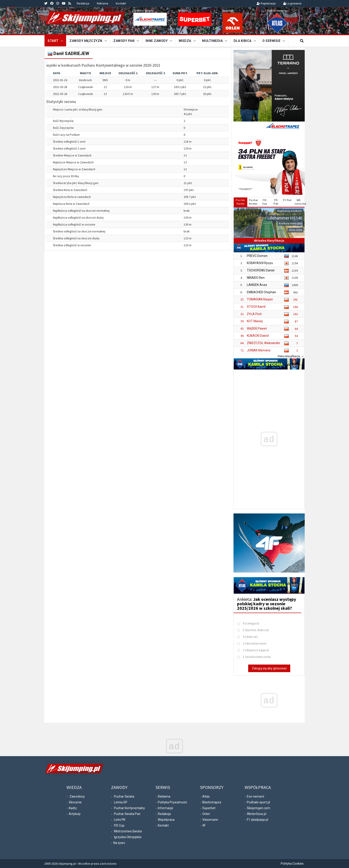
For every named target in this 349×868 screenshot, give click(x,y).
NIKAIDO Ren (256, 278)
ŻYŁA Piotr (254, 314)
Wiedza (185, 41)
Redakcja (83, 3)
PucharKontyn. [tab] (254, 202)
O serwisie (271, 41)
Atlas (206, 796)
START (53, 41)
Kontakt (121, 3)
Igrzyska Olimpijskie (128, 837)
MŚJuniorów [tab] (299, 202)
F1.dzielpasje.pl (258, 820)
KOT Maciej (255, 321)
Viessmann (210, 820)
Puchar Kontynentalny (129, 808)
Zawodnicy (77, 796)
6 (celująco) (251, 623)
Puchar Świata (124, 796)
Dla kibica (243, 41)
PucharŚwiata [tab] (240, 202)
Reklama (102, 3)
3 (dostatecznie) (255, 643)
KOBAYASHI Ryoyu (260, 263)
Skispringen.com (259, 808)
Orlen (206, 814)
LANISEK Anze (257, 285)
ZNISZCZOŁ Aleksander (264, 343)
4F (204, 825)
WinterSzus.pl (257, 814)
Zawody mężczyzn (86, 41)
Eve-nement (256, 796)
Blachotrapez (212, 802)
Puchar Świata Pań (127, 814)
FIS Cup (119, 825)
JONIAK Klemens (259, 350)
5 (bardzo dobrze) (256, 630)
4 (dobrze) (250, 637)
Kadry (73, 808)
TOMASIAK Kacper (260, 299)
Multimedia (212, 41)
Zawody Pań (124, 41)
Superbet (209, 808)
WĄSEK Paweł (257, 328)
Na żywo (119, 843)
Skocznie (75, 802)
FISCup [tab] (265, 202)
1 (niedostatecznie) (257, 657)
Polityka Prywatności (172, 802)
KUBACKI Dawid (258, 336)
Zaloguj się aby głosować (269, 668)
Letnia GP (121, 802)
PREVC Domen (257, 256)
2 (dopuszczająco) (256, 650)
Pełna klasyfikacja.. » (291, 356)
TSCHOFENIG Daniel (261, 270)
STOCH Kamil (256, 307)
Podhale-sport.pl (258, 802)
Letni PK (120, 820)
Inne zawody (157, 41)
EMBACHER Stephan (261, 292)
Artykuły (75, 814)
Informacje (165, 808)
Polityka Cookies (292, 864)
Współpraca (166, 820)
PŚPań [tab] (276, 202)
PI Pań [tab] (287, 200)
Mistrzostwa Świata (128, 831)
